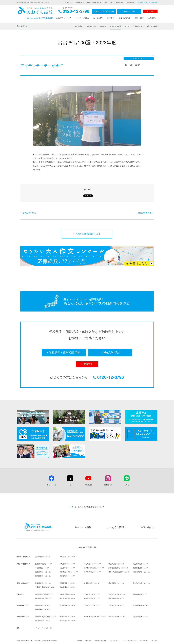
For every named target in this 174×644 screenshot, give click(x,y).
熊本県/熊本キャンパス (67, 621)
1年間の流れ (78, 26)
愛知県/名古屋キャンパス (141, 583)
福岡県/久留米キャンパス (117, 617)
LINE (127, 485)
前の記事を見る (29, 213)
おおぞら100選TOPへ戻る (88, 234)
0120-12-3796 (74, 12)
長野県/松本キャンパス (67, 576)
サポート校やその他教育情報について (88, 507)
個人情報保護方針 (100, 640)
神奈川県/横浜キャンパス (93, 572)
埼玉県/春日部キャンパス (93, 564)
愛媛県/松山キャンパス (43, 610)
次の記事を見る (145, 213)
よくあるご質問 (115, 527)
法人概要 (79, 640)
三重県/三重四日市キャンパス (45, 587)
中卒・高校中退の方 (94, 3)
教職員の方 (119, 3)
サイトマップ (144, 640)
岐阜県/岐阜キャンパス (67, 587)
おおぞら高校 (35, 13)
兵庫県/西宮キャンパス (67, 598)
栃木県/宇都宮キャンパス (44, 564)
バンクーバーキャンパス (44, 628)
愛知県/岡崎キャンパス (116, 583)
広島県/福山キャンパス (92, 606)
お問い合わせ (148, 527)
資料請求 (150, 11)
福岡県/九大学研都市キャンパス (95, 617)
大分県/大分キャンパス (43, 621)
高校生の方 (80, 3)
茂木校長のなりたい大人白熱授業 (145, 26)
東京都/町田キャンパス (43, 572)
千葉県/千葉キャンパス (67, 568)
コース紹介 (98, 18)
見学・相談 (139, 18)
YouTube (88, 485)
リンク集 (154, 640)
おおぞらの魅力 (82, 18)
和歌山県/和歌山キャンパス (44, 598)
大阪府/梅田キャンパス (92, 594)
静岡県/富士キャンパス (43, 583)
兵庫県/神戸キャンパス (92, 598)
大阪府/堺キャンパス (140, 594)
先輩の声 (103, 26)
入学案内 (152, 18)
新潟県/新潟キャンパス (43, 576)
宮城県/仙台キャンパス (43, 557)
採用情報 (88, 640)
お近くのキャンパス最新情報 (148, 3)
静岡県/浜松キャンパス (92, 583)
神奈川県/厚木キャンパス (141, 572)
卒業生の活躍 (124, 18)
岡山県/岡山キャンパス (43, 606)
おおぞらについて (64, 18)
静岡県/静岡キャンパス (67, 583)
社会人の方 (108, 3)
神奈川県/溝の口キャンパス (69, 572)
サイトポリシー (115, 640)
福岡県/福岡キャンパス (67, 617)
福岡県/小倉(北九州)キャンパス (46, 617)
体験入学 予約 (129, 11)
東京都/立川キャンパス (141, 568)
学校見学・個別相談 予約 (104, 11)
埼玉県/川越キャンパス (116, 564)
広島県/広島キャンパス (116, 606)
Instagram (108, 485)
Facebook (51, 485)
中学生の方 (69, 3)
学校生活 (111, 18)
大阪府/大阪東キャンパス (117, 594)
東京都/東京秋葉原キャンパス (94, 568)
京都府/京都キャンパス (67, 594)
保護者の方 (130, 3)
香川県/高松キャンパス (141, 606)
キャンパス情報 (83, 527)
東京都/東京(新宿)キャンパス (118, 568)
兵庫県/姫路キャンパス (116, 598)
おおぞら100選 (115, 26)
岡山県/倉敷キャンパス (67, 606)
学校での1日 (91, 26)
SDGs (127, 26)
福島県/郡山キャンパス (67, 557)
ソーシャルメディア (130, 640)
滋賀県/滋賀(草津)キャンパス (45, 594)
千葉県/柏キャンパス (42, 568)
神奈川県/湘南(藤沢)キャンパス (119, 572)
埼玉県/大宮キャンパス (141, 564)
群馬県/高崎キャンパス (67, 564)
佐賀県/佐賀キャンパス (141, 617)
